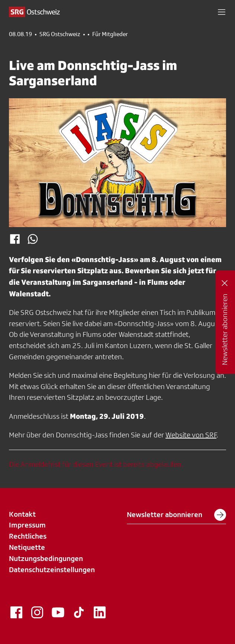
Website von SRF (191, 435)
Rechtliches (28, 536)
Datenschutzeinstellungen (52, 570)
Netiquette (27, 547)
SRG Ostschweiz (60, 34)
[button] (222, 12)
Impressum (27, 525)
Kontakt (22, 514)
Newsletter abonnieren (176, 515)
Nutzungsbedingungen (46, 558)
